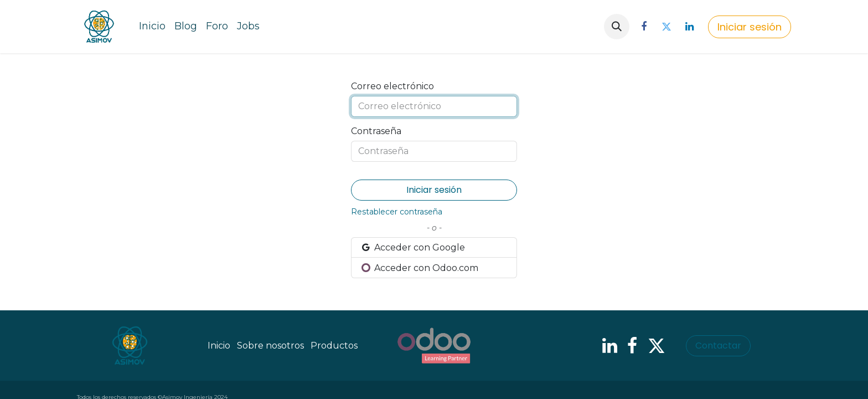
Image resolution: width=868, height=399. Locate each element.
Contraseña (376, 131)
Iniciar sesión (750, 27)
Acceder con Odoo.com (420, 268)
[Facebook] (644, 27)
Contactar (718, 346)
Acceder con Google (413, 247)
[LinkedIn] (689, 27)
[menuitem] (152, 27)
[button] (617, 27)
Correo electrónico (392, 86)
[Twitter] (666, 27)
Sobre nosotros (270, 346)
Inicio (219, 346)
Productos (334, 346)
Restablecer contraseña (397, 212)
